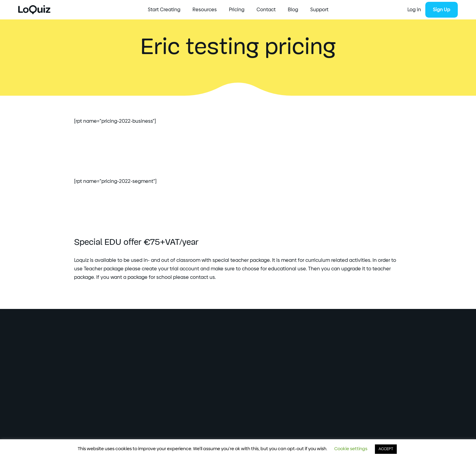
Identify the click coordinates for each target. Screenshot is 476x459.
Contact (266, 10)
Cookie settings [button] (351, 449)
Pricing (237, 10)
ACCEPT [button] (386, 449)
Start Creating (164, 10)
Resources (205, 10)
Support (319, 10)
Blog (293, 10)
